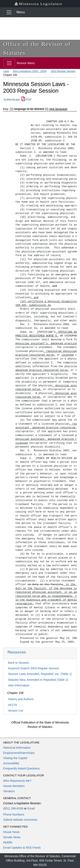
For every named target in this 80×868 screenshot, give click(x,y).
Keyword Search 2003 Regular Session (33, 668)
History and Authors (21, 699)
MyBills (8, 842)
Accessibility (11, 763)
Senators (9, 791)
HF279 (12, 705)
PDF (27, 100)
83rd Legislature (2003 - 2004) (30, 71)
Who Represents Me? (17, 781)
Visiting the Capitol (15, 758)
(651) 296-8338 (13, 808)
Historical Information (17, 748)
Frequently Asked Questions (21, 768)
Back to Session (18, 663)
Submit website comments (20, 820)
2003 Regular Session (63, 71)
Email (31, 808)
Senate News (12, 837)
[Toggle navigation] (9, 12)
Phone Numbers (14, 814)
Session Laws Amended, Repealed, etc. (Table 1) (40, 674)
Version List (15, 711)
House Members (14, 786)
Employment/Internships (19, 753)
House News (11, 832)
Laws (6, 71)
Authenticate (12, 100)
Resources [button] (17, 652)
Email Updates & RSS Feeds (22, 848)
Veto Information (19, 685)
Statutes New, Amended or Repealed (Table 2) (38, 680)
